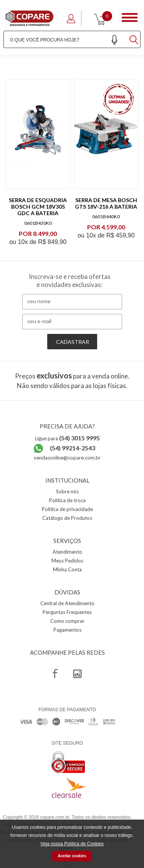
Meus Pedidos (67, 561)
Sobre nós (67, 491)
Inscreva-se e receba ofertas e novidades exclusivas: (70, 280)
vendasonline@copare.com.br (67, 458)
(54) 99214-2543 (73, 448)
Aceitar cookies (72, 856)
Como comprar (67, 621)
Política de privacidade (67, 509)
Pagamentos (67, 630)
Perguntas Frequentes (67, 612)
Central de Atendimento (67, 603)
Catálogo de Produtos (67, 518)
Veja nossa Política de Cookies (72, 844)
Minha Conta (67, 569)
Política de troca (67, 500)
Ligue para (67, 438)
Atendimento (67, 552)
